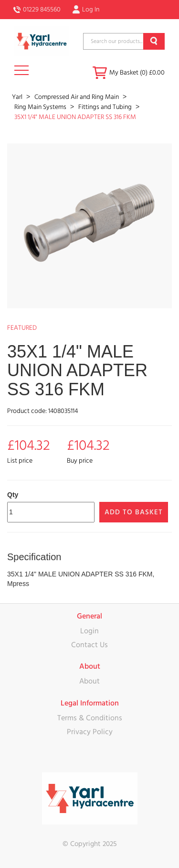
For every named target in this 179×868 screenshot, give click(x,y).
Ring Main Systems (41, 107)
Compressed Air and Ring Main (77, 97)
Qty (13, 495)
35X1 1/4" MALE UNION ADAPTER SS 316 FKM (75, 117)
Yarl (18, 97)
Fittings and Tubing (106, 107)
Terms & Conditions (90, 718)
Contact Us (89, 645)
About (89, 681)
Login (89, 631)
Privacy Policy (90, 732)
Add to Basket (134, 512)
